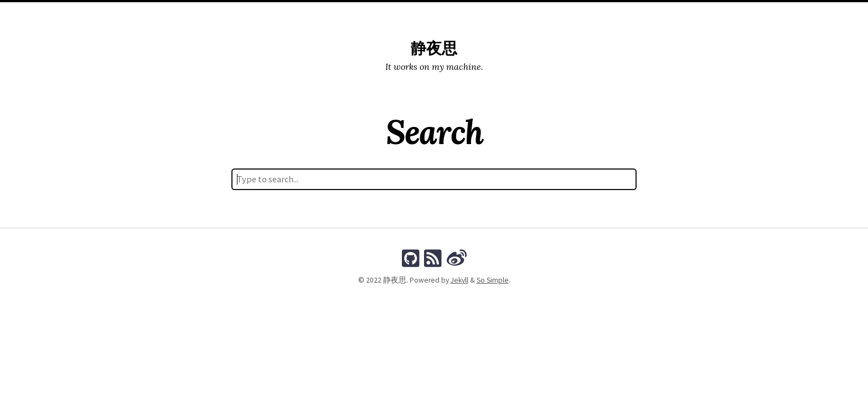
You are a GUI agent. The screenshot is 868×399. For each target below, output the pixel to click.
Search (489, 13)
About (525, 13)
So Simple (493, 280)
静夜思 (434, 48)
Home (342, 13)
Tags (456, 13)
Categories (416, 13)
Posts (374, 13)
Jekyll (459, 280)
